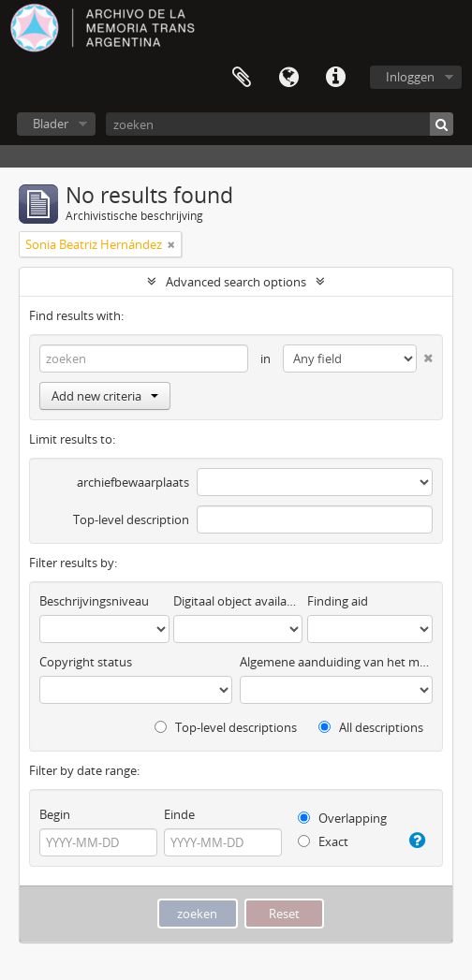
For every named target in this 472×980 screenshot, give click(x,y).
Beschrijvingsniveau (94, 601)
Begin (55, 814)
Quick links (335, 78)
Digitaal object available (238, 601)
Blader (51, 124)
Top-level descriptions (226, 727)
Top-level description (131, 519)
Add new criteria (105, 396)
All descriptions (371, 727)
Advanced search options (236, 282)
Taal (288, 78)
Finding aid (338, 601)
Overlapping (342, 818)
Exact (323, 841)
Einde (179, 814)
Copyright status (86, 662)
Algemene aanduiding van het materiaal (336, 662)
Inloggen (410, 77)
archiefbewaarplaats (133, 482)
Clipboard (242, 78)
